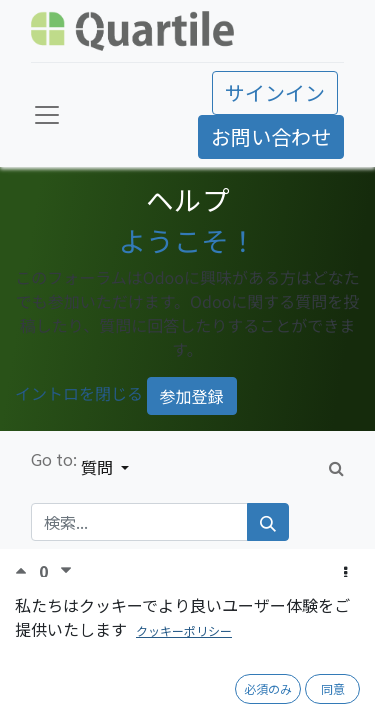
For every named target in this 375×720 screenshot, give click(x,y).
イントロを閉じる (79, 394)
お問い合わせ (271, 136)
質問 (99, 467)
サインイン (275, 92)
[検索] (268, 522)
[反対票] (66, 570)
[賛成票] (27, 570)
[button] (345, 572)
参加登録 (192, 396)
